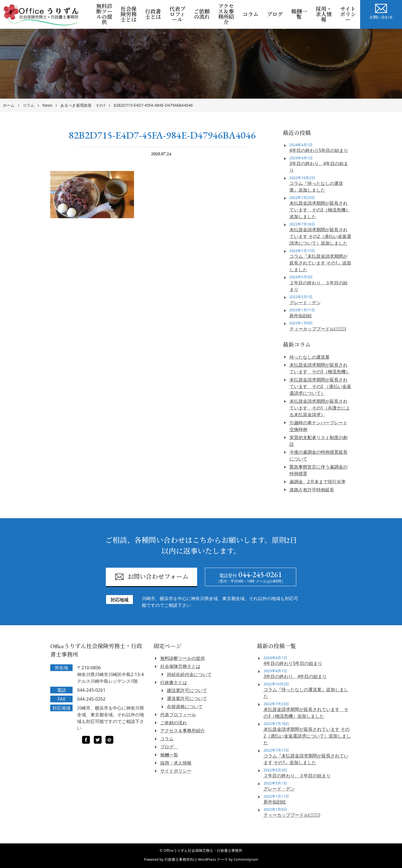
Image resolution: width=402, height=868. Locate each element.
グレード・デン (305, 303)
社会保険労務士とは (129, 14)
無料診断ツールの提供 (104, 14)
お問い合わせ (381, 11)
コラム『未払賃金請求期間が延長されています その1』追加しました (320, 263)
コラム (251, 14)
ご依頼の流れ (202, 14)
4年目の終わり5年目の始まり (319, 150)
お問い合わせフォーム (151, 577)
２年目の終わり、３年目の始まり (319, 286)
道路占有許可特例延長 (312, 490)
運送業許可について (187, 698)
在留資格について (185, 707)
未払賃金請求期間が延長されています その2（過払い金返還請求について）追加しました (320, 236)
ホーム (9, 105)
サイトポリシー (348, 14)
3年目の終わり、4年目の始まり (319, 167)
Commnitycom (246, 859)
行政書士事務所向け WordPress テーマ (196, 859)
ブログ (277, 14)
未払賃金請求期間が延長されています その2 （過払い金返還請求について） (320, 386)
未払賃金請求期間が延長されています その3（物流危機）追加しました (320, 210)
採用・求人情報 (324, 14)
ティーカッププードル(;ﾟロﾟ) (318, 329)
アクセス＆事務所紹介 (226, 14)
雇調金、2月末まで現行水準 (318, 482)
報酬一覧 (299, 14)
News (47, 105)
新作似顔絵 (301, 316)
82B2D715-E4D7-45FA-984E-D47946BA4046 (153, 105)
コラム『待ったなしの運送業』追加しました (316, 187)
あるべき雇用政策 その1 (83, 105)
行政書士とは (153, 14)
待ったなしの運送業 (310, 357)
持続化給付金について (189, 674)
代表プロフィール (177, 14)
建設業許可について (187, 690)
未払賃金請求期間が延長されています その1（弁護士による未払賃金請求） (320, 408)
